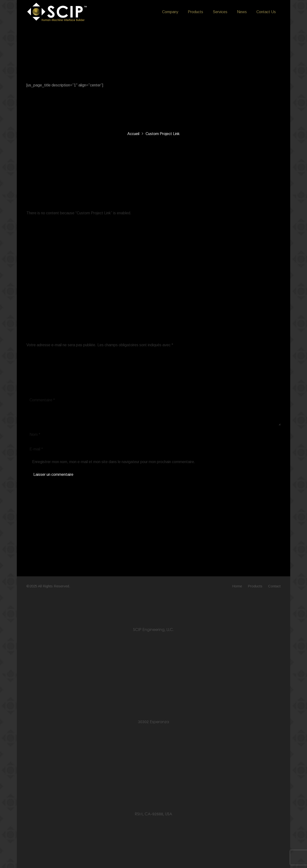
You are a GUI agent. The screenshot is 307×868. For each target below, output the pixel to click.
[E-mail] (153, 449)
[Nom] (153, 435)
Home (237, 586)
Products (255, 586)
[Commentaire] (153, 410)
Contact (274, 586)
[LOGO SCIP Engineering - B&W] (57, 12)
